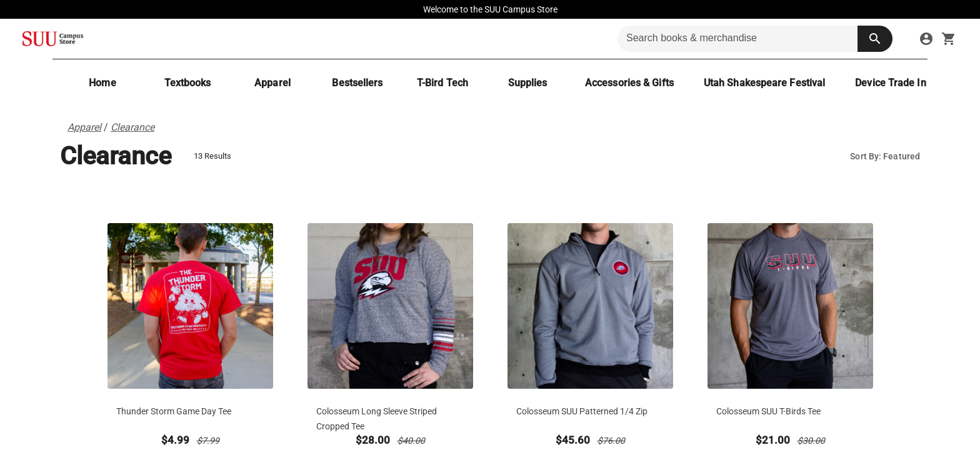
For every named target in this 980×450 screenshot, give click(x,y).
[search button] (875, 39)
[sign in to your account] (926, 39)
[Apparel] (272, 83)
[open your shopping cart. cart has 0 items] (949, 39)
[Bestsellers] (357, 83)
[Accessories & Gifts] (629, 83)
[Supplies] (527, 83)
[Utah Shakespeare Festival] (764, 83)
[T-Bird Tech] (442, 83)
